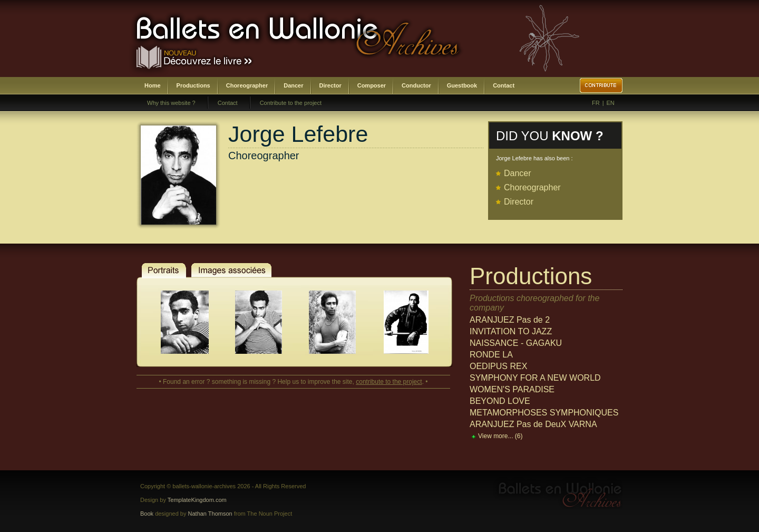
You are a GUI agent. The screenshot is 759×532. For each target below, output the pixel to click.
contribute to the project (389, 382)
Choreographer (247, 85)
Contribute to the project (291, 103)
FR (596, 103)
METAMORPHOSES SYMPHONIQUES (544, 413)
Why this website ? (171, 103)
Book (147, 514)
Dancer (293, 85)
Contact (504, 85)
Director (330, 85)
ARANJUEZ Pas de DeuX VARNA (533, 424)
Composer (372, 85)
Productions (193, 85)
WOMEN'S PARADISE (512, 389)
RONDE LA (491, 355)
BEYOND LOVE (500, 401)
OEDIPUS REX (498, 366)
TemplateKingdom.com (197, 500)
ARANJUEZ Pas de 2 (510, 320)
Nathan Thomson (210, 514)
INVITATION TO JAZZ (511, 331)
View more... (500, 436)
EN (611, 103)
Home (153, 85)
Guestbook (462, 85)
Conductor (416, 85)
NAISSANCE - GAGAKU (516, 343)
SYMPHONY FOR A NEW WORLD (535, 378)
